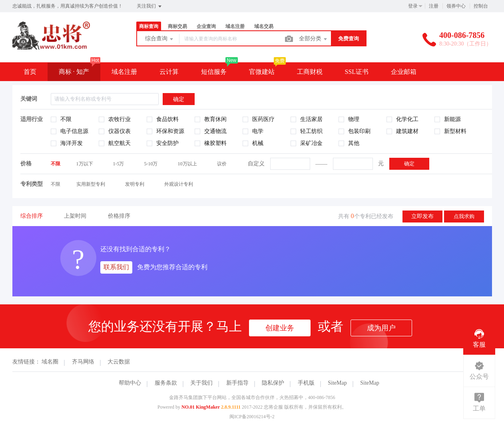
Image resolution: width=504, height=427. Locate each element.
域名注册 (235, 26)
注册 (434, 6)
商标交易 (177, 26)
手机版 (306, 383)
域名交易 (264, 26)
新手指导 (237, 383)
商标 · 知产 (74, 72)
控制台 (481, 6)
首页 (30, 72)
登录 (413, 6)
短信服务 (214, 72)
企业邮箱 (404, 72)
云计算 (169, 72)
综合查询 (160, 39)
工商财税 (310, 72)
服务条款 (166, 383)
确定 (409, 164)
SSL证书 (357, 72)
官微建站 (262, 72)
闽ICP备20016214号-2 (252, 417)
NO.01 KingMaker (201, 407)
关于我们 (201, 383)
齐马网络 (83, 362)
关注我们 (150, 6)
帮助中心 (130, 383)
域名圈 (50, 362)
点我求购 (464, 216)
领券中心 (456, 6)
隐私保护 (273, 383)
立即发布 (422, 216)
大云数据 (119, 362)
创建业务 (280, 328)
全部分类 (314, 39)
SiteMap (337, 383)
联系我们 (116, 267)
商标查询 (149, 26)
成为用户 (381, 328)
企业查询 (206, 26)
